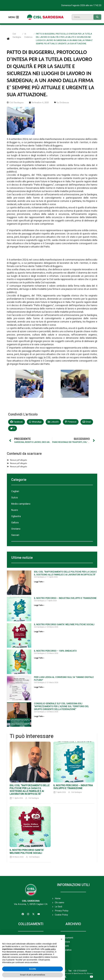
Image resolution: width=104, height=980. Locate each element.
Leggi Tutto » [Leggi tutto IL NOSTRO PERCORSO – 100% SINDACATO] (39, 657)
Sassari (15, 534)
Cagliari (15, 490)
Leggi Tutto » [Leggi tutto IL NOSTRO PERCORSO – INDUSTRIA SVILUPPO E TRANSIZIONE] (39, 604)
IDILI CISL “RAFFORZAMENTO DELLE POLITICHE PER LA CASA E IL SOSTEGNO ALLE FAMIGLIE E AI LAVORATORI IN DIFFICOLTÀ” (65, 572)
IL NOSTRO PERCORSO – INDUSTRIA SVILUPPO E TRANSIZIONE (65, 597)
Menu (12, 17)
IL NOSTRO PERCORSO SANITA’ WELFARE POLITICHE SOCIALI (64, 623)
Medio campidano (21, 502)
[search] (82, 16)
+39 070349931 (78, 969)
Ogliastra (16, 515)
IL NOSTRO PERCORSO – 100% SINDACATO (55, 649)
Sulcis (15, 496)
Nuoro (15, 509)
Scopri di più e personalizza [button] (32, 975)
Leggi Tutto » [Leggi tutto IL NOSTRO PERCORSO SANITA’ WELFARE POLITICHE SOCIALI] (39, 630)
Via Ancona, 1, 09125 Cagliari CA (31, 903)
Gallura (15, 521)
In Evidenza (28, 34)
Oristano (16, 527)
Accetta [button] (33, 969)
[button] (17, 421)
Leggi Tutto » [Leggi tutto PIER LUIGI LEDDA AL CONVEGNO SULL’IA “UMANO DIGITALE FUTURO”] (39, 686)
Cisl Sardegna (17, 34)
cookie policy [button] (50, 949)
